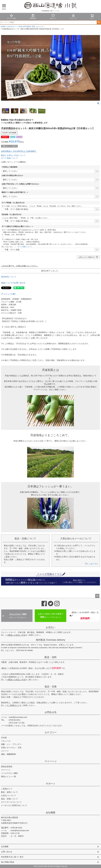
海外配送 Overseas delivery (50, 640)
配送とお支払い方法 (17, 635)
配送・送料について (9, 792)
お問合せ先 (51, 712)
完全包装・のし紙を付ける (12, 214)
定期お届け (33, 17)
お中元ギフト (12, 27)
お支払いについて (9, 795)
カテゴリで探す (11, 17)
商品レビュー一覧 (9, 776)
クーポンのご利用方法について (14, 805)
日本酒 (4, 738)
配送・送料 (51, 657)
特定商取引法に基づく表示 (12, 857)
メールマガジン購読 (9, 773)
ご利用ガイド (14, 705)
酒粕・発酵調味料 (9, 754)
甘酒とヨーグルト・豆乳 (11, 748)
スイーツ (5, 751)
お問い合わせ (7, 852)
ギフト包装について (9, 158)
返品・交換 (51, 687)
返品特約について (9, 277)
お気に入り (53, 17)
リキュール (6, 741)
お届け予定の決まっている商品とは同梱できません (21, 184)
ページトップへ (97, 596)
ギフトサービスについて (11, 802)
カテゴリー (51, 732)
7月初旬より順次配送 (10, 167)
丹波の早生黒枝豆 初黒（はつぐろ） (32, 27)
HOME (3, 27)
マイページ (73, 17)
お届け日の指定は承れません (13, 175)
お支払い (51, 627)
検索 (99, 22)
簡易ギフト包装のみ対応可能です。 (15, 192)
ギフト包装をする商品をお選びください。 (18, 226)
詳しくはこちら (92, 564)
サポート (51, 784)
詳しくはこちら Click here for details (17, 650)
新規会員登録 (7, 767)
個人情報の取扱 (8, 862)
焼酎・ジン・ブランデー (11, 744)
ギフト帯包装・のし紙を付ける (14, 203)
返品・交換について (9, 799)
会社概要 (51, 813)
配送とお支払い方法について (13, 155)
